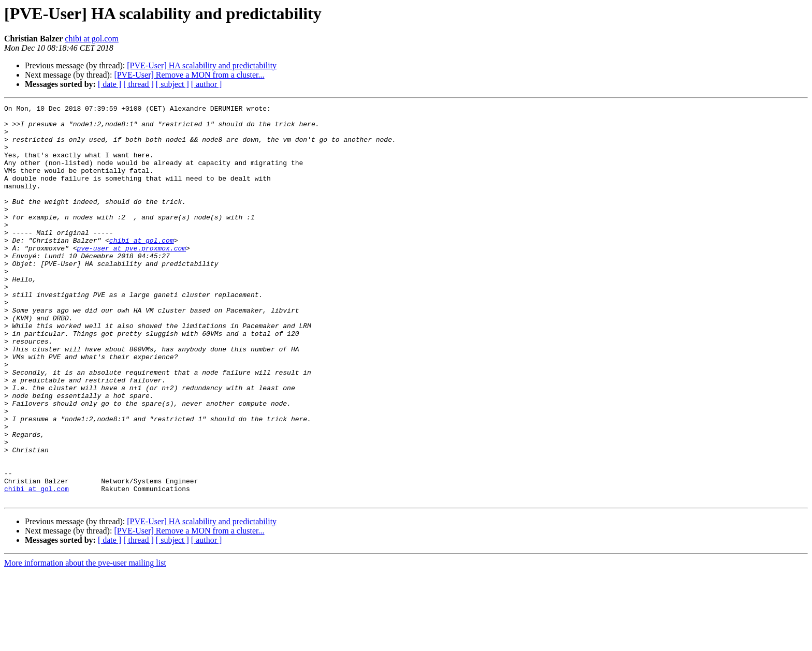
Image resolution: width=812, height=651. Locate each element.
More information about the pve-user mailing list (85, 642)
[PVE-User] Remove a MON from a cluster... (189, 75)
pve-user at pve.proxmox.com (131, 277)
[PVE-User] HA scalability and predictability (202, 65)
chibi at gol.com (92, 39)
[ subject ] (172, 84)
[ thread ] (139, 84)
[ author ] (207, 84)
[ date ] (110, 84)
